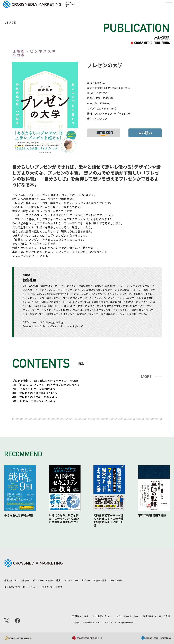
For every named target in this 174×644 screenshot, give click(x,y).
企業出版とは (11, 580)
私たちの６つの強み (43, 580)
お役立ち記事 (100, 580)
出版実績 (25, 580)
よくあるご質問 (12, 587)
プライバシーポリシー (127, 616)
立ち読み (145, 133)
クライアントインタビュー (77, 580)
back (12, 22)
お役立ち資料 (117, 580)
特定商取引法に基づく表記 (156, 616)
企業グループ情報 (52, 587)
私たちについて (31, 587)
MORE (146, 377)
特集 (58, 580)
